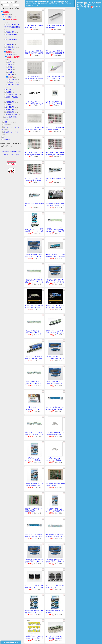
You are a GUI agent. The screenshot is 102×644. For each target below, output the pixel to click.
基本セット (12, 80)
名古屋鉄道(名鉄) (11, 95)
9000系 (10, 72)
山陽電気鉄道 (10, 112)
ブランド (6, 137)
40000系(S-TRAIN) (14, 85)
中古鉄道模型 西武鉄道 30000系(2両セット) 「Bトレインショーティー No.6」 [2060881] (34, 613)
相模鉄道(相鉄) (11, 47)
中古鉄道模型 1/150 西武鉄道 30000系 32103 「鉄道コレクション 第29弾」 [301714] (55, 536)
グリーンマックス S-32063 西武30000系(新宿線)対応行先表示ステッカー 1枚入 (55, 129)
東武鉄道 (9, 90)
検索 (16, 2)
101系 (10, 62)
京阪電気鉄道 (10, 102)
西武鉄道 (9, 52)
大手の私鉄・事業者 (11, 20)
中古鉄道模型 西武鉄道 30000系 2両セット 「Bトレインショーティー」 (55, 613)
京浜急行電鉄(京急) (12, 40)
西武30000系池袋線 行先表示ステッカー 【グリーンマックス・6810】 (55, 206)
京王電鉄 (9, 50)
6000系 (10, 70)
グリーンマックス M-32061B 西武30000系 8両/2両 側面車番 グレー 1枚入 (34, 78)
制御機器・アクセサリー (12, 132)
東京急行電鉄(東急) (12, 35)
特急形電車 (10, 55)
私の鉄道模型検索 (11, 643)
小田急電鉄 (9, 44)
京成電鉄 (9, 92)
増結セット (12, 82)
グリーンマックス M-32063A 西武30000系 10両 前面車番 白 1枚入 (55, 53)
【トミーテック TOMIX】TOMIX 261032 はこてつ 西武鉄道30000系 (34, 104)
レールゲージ (7, 140)
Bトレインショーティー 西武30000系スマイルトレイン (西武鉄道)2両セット (34, 231)
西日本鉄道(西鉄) (11, 115)
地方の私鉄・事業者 (11, 117)
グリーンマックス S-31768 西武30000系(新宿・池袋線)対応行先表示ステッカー (55, 155)
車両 (5, 14)
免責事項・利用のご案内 (11, 154)
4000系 (10, 67)
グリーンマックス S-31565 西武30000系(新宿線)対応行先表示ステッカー (34, 155)
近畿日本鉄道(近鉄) (12, 97)
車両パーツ (7, 122)
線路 (5, 125)
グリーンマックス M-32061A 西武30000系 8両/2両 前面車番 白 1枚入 (34, 53)
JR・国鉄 (8, 17)
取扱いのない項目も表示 (10, 8)
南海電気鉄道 (10, 110)
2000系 (10, 65)
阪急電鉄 (9, 105)
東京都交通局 (10, 32)
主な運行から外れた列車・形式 (11, 152)
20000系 (10, 75)
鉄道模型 (6, 12)
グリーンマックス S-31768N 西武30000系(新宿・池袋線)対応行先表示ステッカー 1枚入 (34, 180)
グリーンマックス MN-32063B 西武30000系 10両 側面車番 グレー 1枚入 (34, 129)
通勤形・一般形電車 (13, 57)
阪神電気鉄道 (10, 107)
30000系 (10, 77)
